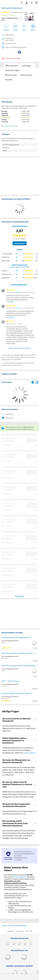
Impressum (11, 931)
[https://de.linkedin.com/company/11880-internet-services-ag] (31, 944)
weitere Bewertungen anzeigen (19, 348)
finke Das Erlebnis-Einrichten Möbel (15, 693)
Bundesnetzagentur (20, 877)
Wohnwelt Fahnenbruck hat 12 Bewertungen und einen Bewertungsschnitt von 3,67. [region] (19, 812)
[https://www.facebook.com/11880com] (8, 944)
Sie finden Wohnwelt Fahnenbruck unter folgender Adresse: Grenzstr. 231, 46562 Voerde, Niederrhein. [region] (19, 728)
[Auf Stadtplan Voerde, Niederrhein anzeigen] (37, 382)
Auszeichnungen (12, 70)
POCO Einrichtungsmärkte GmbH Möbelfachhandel (19, 666)
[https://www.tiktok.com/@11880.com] (14, 944)
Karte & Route (26, 75)
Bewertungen (11, 75)
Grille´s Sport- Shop (10, 681)
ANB (31, 931)
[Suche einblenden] (22, 2)
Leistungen (26, 65)
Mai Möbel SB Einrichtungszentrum (15, 637)
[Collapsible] (35, 720)
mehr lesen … (11, 302)
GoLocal (19, 292)
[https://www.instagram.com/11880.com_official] (19, 944)
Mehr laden (19, 596)
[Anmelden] (27, 3)
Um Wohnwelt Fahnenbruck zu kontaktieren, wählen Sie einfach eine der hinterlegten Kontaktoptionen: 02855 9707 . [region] (19, 750)
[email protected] (29, 753)
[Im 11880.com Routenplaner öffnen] (33, 382)
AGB (27, 931)
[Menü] (37, 2)
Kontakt (9, 80)
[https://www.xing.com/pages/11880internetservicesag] (25, 944)
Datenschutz (20, 931)
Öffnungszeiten (12, 65)
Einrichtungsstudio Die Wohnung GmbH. (17, 653)
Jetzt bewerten (20, 243)
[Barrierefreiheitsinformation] (32, 2)
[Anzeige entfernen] (38, 972)
